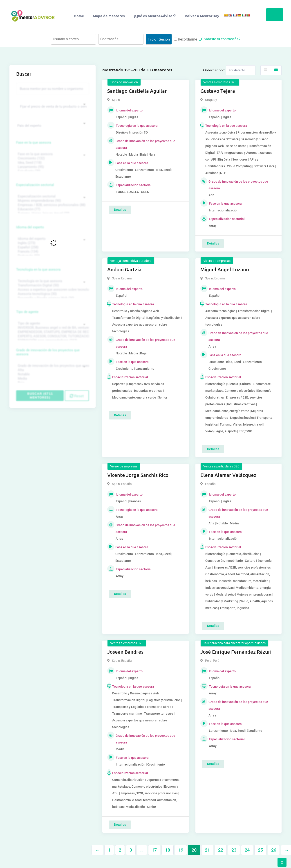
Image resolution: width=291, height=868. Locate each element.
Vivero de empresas (217, 261)
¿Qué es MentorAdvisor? (155, 16)
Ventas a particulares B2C (221, 466)
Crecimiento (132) (52, 158)
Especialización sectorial (35, 185)
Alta (52, 370)
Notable (52, 374)
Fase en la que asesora (34, 143)
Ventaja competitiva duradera (131, 261)
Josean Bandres (125, 652)
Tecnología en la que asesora (38, 270)
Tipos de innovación (124, 82)
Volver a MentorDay (202, 16)
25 (260, 850)
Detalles (120, 210)
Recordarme (186, 39)
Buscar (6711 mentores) (40, 395)
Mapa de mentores (109, 16)
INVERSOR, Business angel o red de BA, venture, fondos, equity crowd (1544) (52, 328)
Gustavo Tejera (218, 91)
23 (234, 850)
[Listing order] (241, 70)
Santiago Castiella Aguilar (137, 91)
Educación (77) (52, 209)
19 (181, 850)
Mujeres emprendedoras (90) (52, 201)
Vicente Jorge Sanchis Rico (138, 475)
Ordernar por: (214, 70)
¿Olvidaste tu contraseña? (220, 39)
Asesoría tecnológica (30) (52, 294)
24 (247, 850)
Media (52, 379)
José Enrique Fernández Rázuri (236, 652)
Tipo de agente (27, 312)
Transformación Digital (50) (52, 285)
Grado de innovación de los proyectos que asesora (48, 352)
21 (207, 850)
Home (79, 16)
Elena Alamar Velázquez (228, 475)
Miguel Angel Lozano (225, 269)
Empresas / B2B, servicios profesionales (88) (52, 205)
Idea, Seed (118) (52, 163)
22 (221, 850)
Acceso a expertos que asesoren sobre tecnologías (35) (52, 290)
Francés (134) (52, 252)
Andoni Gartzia (124, 269)
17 (154, 850)
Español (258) (52, 247)
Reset (77, 396)
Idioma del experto (30, 227)
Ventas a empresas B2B (220, 82)
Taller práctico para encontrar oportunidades (234, 643)
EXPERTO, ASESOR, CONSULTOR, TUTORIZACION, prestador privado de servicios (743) (52, 336)
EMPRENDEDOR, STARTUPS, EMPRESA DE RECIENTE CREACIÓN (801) (52, 332)
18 (168, 850)
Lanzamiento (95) (52, 167)
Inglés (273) (52, 243)
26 (274, 850)
